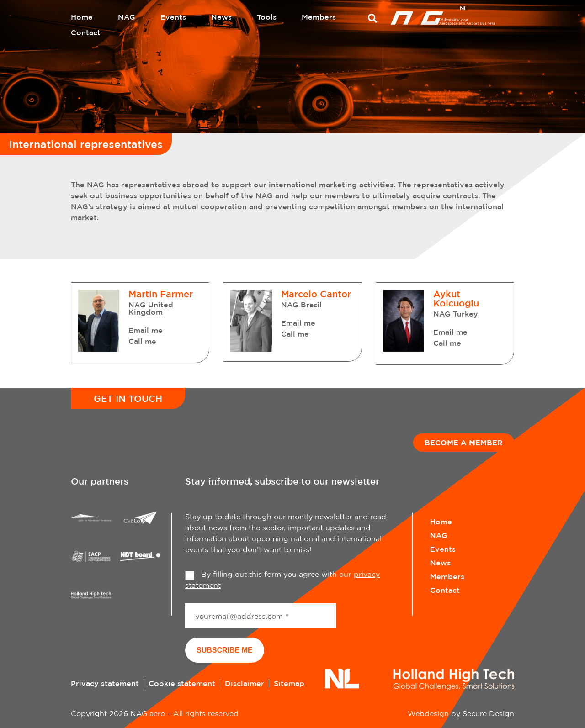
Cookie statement (182, 683)
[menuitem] (463, 9)
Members (319, 17)
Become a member (464, 443)
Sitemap (289, 683)
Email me (146, 330)
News (221, 17)
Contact (86, 32)
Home (82, 17)
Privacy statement (105, 683)
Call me (142, 341)
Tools (267, 17)
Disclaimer (245, 683)
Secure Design (488, 713)
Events (173, 17)
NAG (127, 17)
